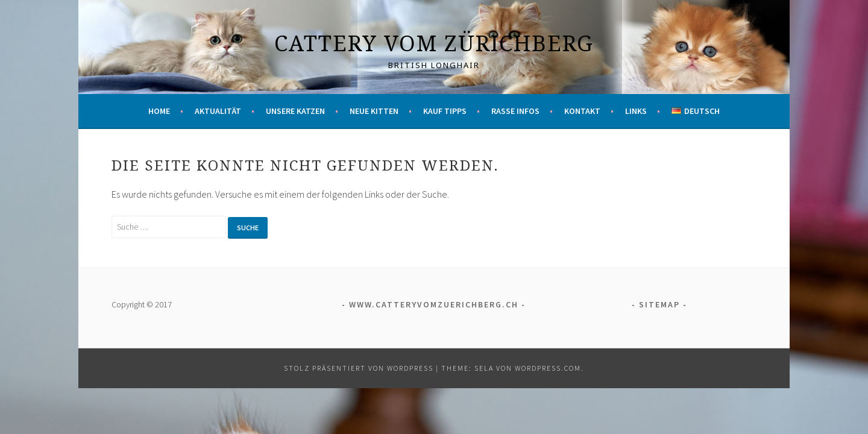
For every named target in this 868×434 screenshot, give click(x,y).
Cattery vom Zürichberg (434, 43)
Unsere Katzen (295, 111)
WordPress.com (548, 368)
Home (159, 111)
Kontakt (582, 111)
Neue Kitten (374, 111)
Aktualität (218, 111)
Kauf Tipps (445, 111)
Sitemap (659, 304)
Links (636, 111)
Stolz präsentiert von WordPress (359, 368)
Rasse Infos (515, 111)
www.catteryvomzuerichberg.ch (434, 304)
